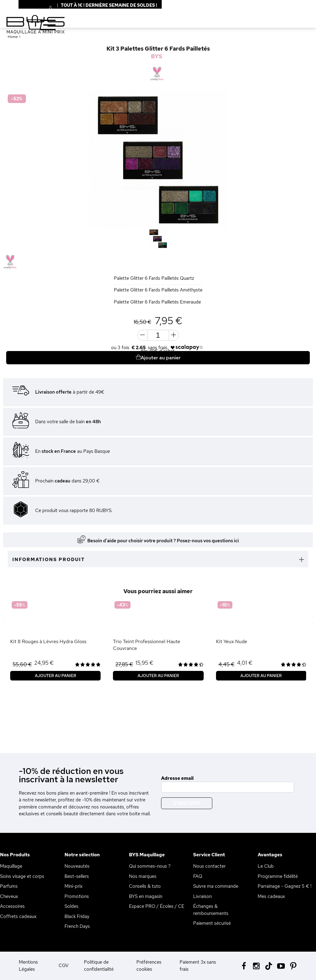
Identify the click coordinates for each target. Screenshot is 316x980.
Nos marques (143, 876)
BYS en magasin (146, 896)
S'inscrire (187, 803)
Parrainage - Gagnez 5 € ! (285, 886)
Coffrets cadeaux (18, 916)
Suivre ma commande (216, 886)
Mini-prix (73, 886)
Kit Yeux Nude (232, 641)
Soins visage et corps (22, 876)
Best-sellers (77, 876)
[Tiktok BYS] (269, 966)
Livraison (202, 896)
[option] (158, 159)
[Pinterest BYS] (293, 965)
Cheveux (9, 896)
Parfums (9, 886)
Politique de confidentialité (99, 966)
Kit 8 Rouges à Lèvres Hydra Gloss (48, 641)
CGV (64, 966)
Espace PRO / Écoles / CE (157, 906)
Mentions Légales (28, 966)
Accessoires (12, 906)
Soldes (71, 906)
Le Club (266, 866)
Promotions (77, 896)
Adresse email (177, 778)
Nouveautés (77, 866)
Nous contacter (209, 866)
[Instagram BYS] (256, 965)
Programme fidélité (278, 876)
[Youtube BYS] (281, 965)
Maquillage (11, 866)
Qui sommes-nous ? (150, 866)
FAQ (198, 876)
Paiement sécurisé (212, 923)
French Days (77, 926)
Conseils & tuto (145, 886)
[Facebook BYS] (244, 965)
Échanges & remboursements (211, 910)
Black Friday (77, 916)
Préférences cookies (149, 966)
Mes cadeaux (271, 896)
